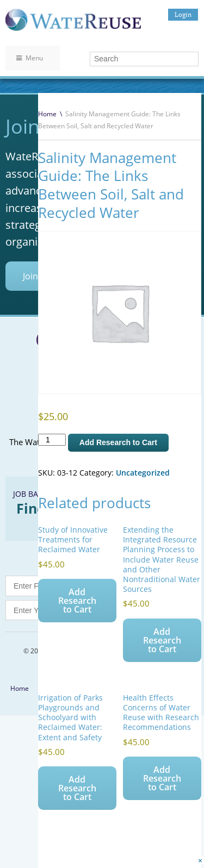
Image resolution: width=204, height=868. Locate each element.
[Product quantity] (52, 440)
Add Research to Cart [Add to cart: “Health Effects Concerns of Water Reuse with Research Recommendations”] (162, 778)
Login (183, 14)
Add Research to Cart (118, 442)
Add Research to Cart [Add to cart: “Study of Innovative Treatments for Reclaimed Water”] (77, 601)
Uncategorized (143, 473)
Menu (30, 58)
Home (47, 114)
